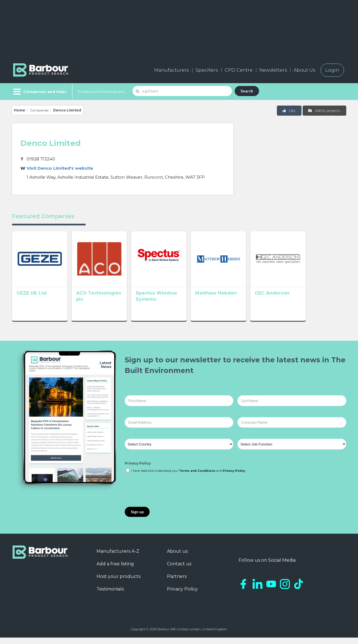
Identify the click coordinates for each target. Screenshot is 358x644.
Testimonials (110, 595)
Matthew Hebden (240, 301)
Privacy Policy (138, 470)
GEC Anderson (305, 301)
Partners (177, 583)
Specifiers (207, 70)
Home (20, 110)
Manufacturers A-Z (118, 558)
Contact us (179, 570)
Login (332, 70)
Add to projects (324, 110)
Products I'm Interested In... (103, 92)
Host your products (118, 583)
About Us (304, 70)
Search (247, 91)
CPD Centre (239, 70)
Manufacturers (171, 70)
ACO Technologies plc (111, 301)
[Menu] (39, 92)
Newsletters (273, 70)
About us (177, 558)
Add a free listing (115, 570)
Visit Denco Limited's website (60, 168)
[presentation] (167, 497)
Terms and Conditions (197, 477)
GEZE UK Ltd (32, 301)
